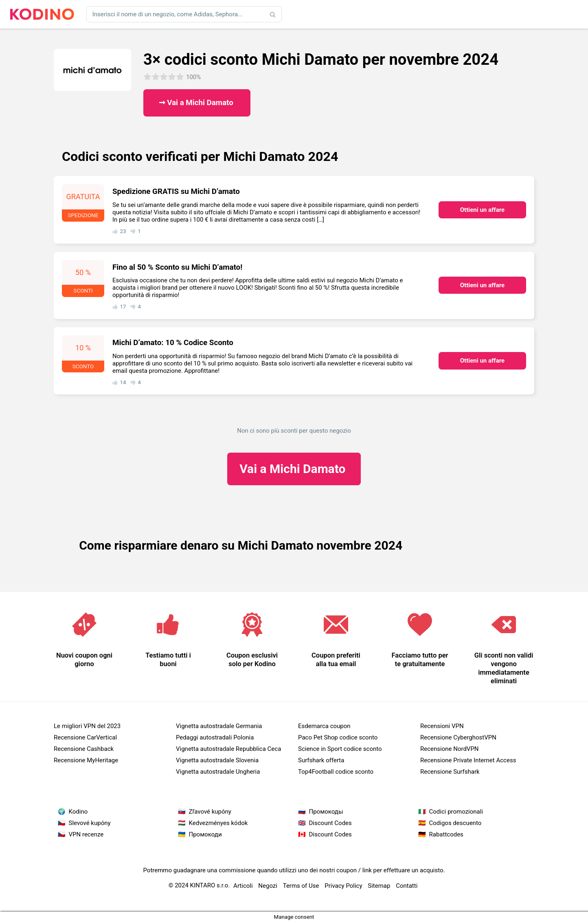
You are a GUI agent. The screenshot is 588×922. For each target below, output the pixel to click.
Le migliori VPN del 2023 (87, 726)
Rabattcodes (446, 834)
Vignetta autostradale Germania (219, 726)
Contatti (407, 886)
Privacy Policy (343, 886)
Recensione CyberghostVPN (458, 737)
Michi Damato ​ (294, 469)
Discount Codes (330, 823)
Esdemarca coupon (324, 726)
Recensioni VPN (442, 726)
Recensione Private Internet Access (468, 760)
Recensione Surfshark (450, 772)
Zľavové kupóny (210, 812)
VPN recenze (86, 834)
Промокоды (326, 812)
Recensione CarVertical (85, 737)
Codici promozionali (456, 812)
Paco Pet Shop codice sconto (338, 737)
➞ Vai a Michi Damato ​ (197, 103)
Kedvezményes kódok (218, 823)
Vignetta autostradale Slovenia (217, 760)
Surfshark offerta (321, 760)
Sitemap (379, 886)
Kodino (78, 812)
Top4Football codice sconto (336, 772)
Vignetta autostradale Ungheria (218, 772)
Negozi (268, 886)
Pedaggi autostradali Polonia (215, 737)
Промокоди (205, 834)
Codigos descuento (455, 823)
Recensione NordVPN (450, 749)
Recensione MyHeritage (86, 760)
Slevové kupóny (90, 823)
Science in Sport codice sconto (340, 749)
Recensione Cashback (84, 749)
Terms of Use (301, 886)
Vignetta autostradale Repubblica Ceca (228, 749)
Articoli (243, 886)
